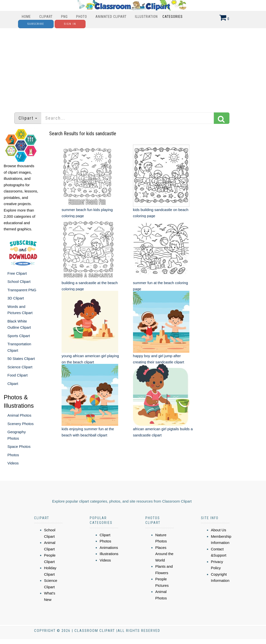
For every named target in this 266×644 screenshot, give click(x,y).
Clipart (46, 17)
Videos (13, 463)
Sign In (70, 24)
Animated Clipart (111, 17)
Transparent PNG (22, 290)
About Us (219, 530)
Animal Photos (19, 415)
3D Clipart (16, 298)
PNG (64, 17)
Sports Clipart (19, 336)
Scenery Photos (21, 424)
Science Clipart (20, 367)
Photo (82, 17)
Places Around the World (164, 554)
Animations (109, 548)
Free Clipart (17, 273)
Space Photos (19, 446)
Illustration (146, 17)
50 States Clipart (21, 359)
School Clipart (19, 282)
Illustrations (109, 554)
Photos (13, 455)
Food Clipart (18, 375)
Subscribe (36, 24)
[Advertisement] (133, 68)
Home (26, 17)
